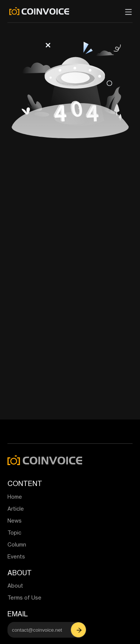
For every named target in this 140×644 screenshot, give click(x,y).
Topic (14, 532)
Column (17, 544)
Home (15, 497)
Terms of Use (24, 597)
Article (16, 509)
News (15, 521)
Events (16, 556)
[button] (79, 630)
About (15, 586)
